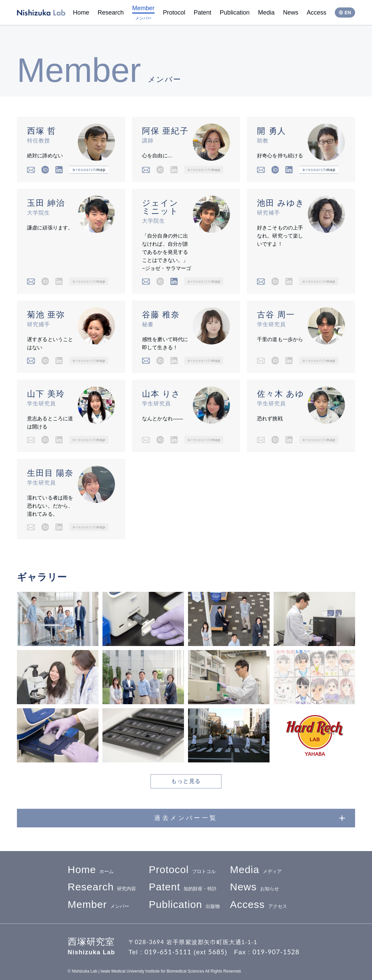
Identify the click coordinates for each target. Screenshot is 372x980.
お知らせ (254, 887)
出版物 (184, 905)
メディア (256, 870)
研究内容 (102, 887)
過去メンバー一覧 (186, 818)
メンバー (98, 905)
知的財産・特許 (183, 887)
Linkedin (59, 170)
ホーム (91, 870)
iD (45, 170)
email (31, 170)
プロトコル (182, 870)
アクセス (259, 905)
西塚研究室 (41, 13)
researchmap (89, 170)
